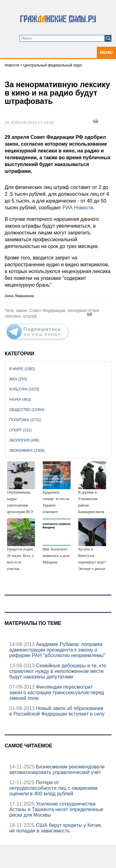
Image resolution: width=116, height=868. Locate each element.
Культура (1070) (24, 389)
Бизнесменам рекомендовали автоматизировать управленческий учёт (57, 770)
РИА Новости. (79, 208)
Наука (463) (20, 400)
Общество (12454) (27, 410)
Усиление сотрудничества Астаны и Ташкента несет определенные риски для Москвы (56, 809)
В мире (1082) (22, 369)
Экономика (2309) (27, 451)
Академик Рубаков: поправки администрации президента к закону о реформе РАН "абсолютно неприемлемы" (57, 650)
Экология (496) (24, 440)
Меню (106, 52)
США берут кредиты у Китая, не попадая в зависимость (56, 828)
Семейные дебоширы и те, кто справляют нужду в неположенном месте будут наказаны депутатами (58, 671)
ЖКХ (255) (18, 379)
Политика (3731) (25, 420)
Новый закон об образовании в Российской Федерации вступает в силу (57, 711)
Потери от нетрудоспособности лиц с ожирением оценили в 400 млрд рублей (53, 788)
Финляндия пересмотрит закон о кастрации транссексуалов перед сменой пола (57, 693)
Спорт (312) (21, 430)
